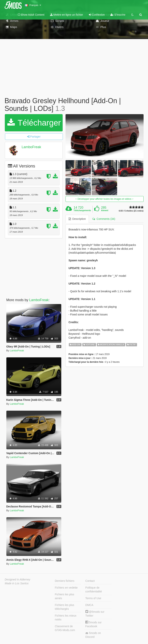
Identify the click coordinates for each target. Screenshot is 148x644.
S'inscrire (118, 15)
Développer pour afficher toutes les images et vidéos (104, 199)
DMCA (89, 605)
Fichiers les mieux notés (66, 618)
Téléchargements (82, 210)
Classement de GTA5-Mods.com (65, 628)
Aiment (105, 210)
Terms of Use (93, 598)
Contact (90, 581)
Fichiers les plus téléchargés (65, 607)
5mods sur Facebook (93, 624)
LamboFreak (31, 147)
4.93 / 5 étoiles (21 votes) (131, 211)
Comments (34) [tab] (104, 219)
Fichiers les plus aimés (65, 596)
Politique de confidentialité (94, 590)
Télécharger (34, 123)
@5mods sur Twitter (95, 614)
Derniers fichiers (65, 581)
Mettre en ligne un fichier (66, 15)
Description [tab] (77, 219)
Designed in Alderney (18, 579)
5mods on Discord (93, 635)
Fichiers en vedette (66, 588)
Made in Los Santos (17, 583)
